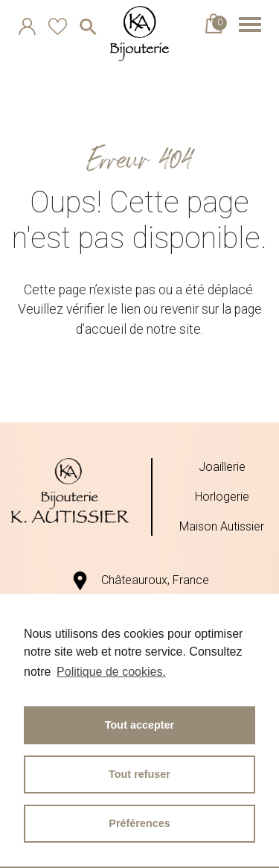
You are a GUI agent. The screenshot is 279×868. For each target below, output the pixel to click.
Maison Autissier (222, 526)
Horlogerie (222, 497)
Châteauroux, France (140, 580)
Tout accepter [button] (139, 725)
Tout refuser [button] (139, 774)
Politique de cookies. (111, 672)
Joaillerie (222, 467)
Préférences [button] (139, 823)
